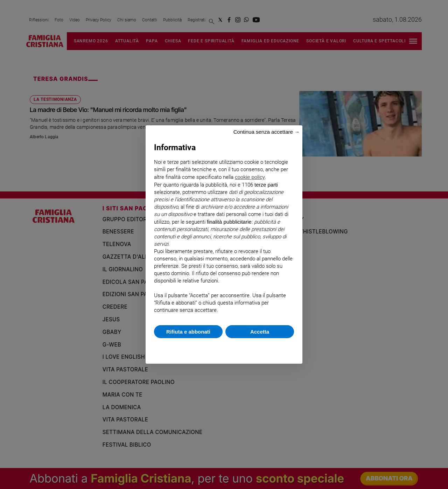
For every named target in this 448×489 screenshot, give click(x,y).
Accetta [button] (260, 332)
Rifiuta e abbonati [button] (188, 332)
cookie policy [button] (250, 177)
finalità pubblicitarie (229, 222)
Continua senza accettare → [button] (267, 132)
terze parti (266, 185)
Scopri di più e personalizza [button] (224, 347)
